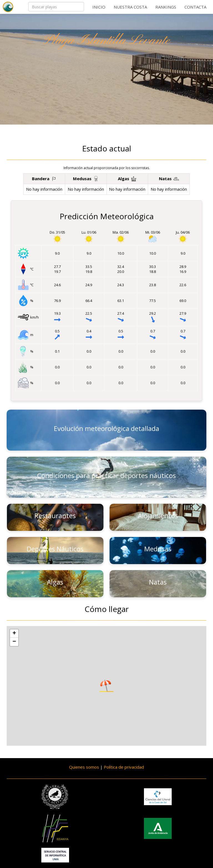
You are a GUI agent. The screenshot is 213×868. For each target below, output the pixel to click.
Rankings (166, 7)
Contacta (195, 7)
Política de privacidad (124, 767)
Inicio (99, 7)
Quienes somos (84, 767)
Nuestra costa (130, 7)
